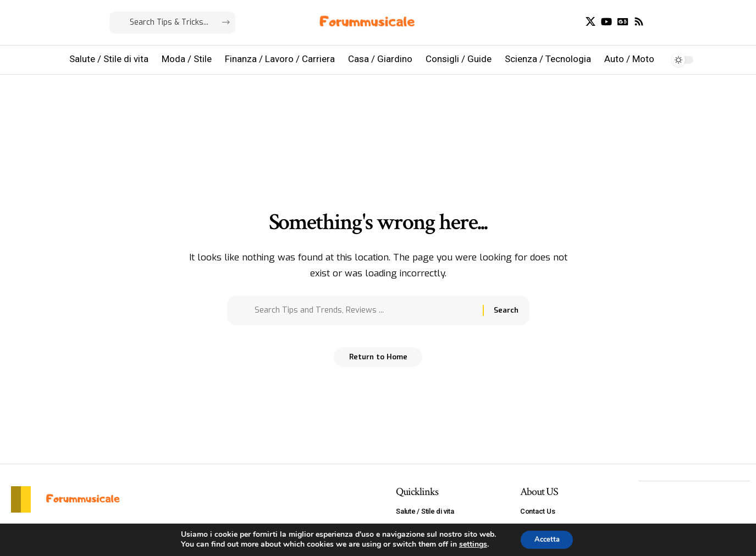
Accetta (547, 539)
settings (469, 544)
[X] (591, 22)
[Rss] (639, 22)
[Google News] (623, 22)
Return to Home (378, 361)
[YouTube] (606, 22)
